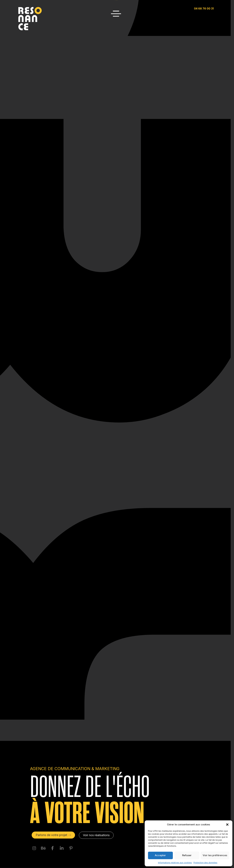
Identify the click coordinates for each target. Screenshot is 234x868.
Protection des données (205, 863)
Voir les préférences (215, 855)
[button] (227, 825)
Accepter (160, 855)
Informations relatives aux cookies (175, 863)
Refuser (187, 855)
